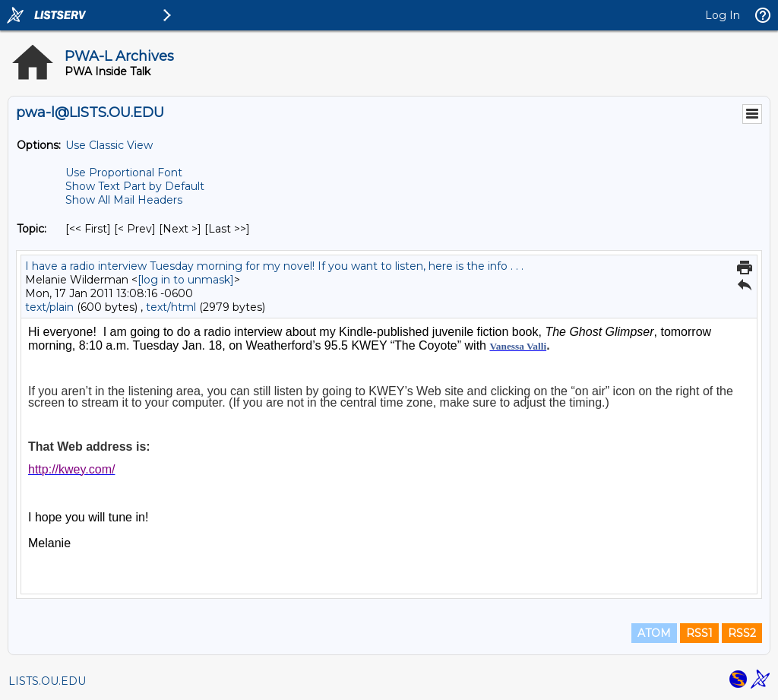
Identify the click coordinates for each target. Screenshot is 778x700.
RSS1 (699, 633)
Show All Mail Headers (124, 200)
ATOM (654, 633)
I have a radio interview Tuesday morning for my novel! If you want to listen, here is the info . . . (274, 266)
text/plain (49, 307)
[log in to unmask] (186, 280)
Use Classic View (109, 145)
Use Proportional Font (124, 173)
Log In (723, 15)
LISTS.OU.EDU (47, 681)
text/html (171, 307)
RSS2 (742, 633)
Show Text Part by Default (135, 186)
